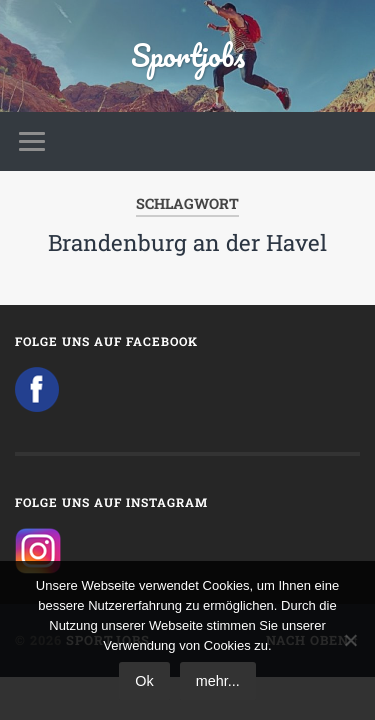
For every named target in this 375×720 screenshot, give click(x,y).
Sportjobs (188, 55)
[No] (350, 640)
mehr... (218, 681)
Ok (144, 681)
